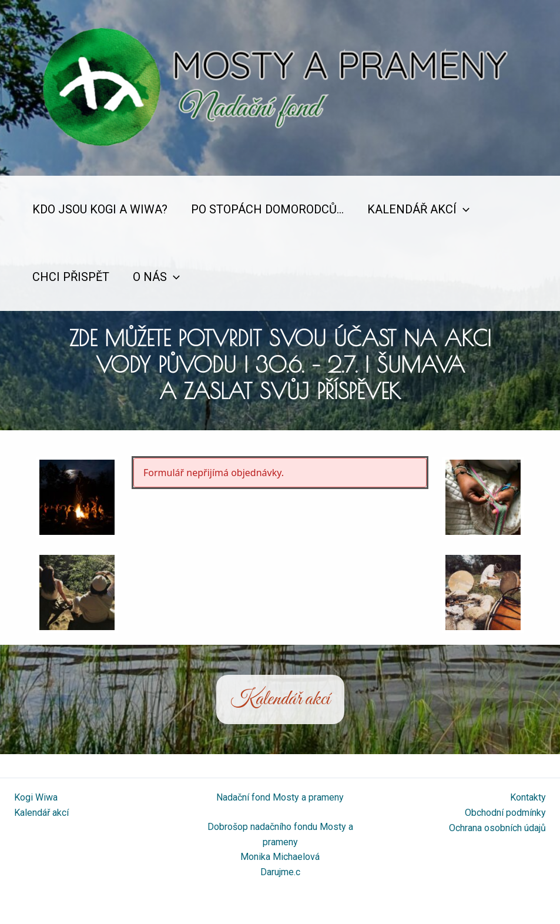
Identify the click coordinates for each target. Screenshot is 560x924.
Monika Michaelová (280, 857)
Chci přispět (71, 277)
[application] (463, 210)
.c (297, 872)
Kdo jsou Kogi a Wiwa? (100, 209)
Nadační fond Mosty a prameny (280, 797)
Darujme (277, 872)
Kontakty (528, 797)
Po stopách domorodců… (267, 209)
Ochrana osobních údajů (497, 828)
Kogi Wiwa (36, 797)
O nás (156, 277)
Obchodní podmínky (505, 813)
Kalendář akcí (418, 210)
